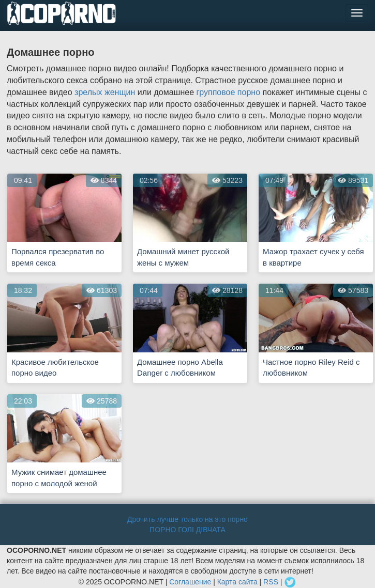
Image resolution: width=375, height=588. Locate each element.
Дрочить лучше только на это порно (187, 519)
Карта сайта (237, 582)
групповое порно (228, 92)
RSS (271, 582)
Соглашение (190, 582)
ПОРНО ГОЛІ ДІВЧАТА (187, 530)
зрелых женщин (105, 92)
